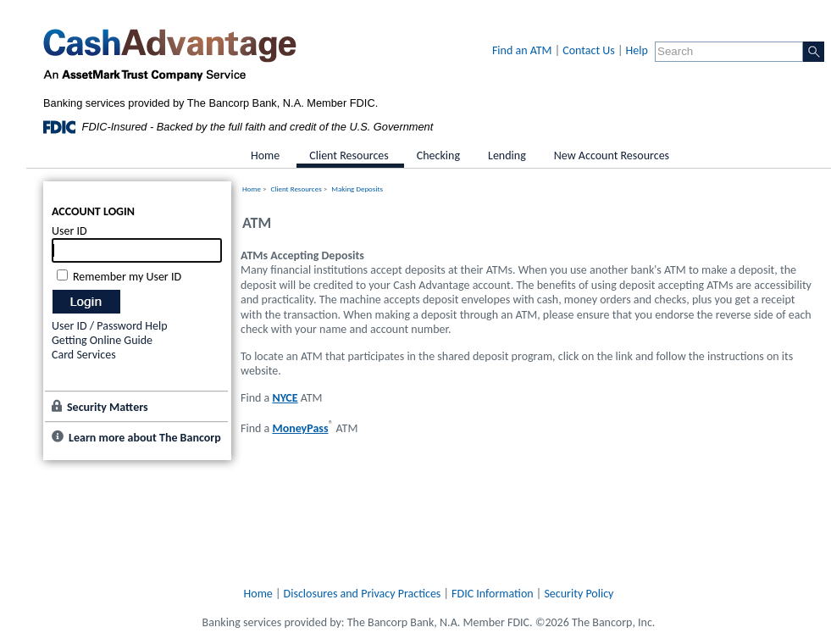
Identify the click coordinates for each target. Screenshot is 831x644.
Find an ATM (522, 50)
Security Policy (579, 594)
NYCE (285, 398)
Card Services (84, 355)
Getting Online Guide (102, 340)
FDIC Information (493, 594)
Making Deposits (357, 189)
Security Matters (108, 407)
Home (252, 189)
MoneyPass (300, 428)
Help (637, 50)
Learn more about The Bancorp (145, 438)
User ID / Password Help (110, 326)
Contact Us (589, 50)
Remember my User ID (127, 277)
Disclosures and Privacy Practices (363, 594)
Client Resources (296, 189)
